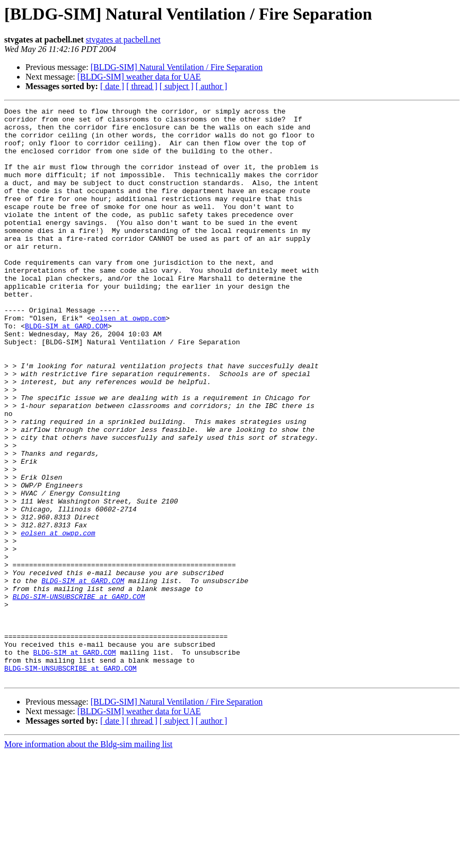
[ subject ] (177, 86)
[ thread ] (142, 86)
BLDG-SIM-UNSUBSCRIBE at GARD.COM (79, 695)
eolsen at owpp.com (128, 361)
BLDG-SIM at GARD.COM (66, 370)
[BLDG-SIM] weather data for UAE (139, 77)
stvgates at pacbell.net (123, 40)
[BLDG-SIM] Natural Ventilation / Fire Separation (177, 67)
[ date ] (112, 86)
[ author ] (212, 86)
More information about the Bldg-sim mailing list (88, 859)
